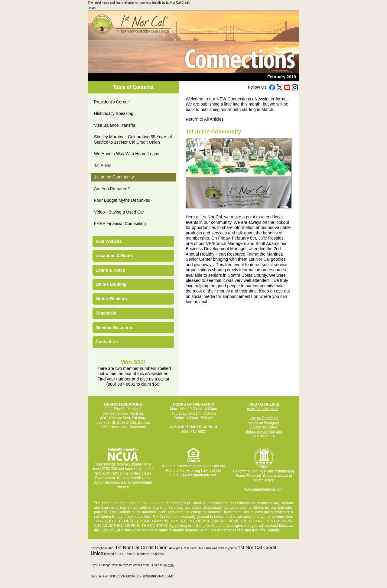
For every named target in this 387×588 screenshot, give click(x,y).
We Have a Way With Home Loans (127, 154)
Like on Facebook (264, 418)
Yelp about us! (264, 436)
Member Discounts (114, 328)
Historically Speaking (114, 113)
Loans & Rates (110, 270)
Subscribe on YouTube (264, 432)
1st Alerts (103, 165)
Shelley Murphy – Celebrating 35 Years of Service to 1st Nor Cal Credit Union (133, 139)
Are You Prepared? (112, 189)
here (171, 565)
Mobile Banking (111, 299)
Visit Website (109, 241)
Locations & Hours (114, 256)
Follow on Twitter (264, 427)
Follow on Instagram (264, 423)
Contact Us (107, 342)
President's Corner (112, 102)
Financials (106, 313)
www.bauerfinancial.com (264, 489)
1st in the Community (114, 177)
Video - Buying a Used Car (119, 212)
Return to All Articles (205, 119)
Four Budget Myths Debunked (122, 200)
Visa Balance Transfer (115, 125)
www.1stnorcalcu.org (264, 409)
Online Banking (111, 284)
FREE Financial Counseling (120, 224)
